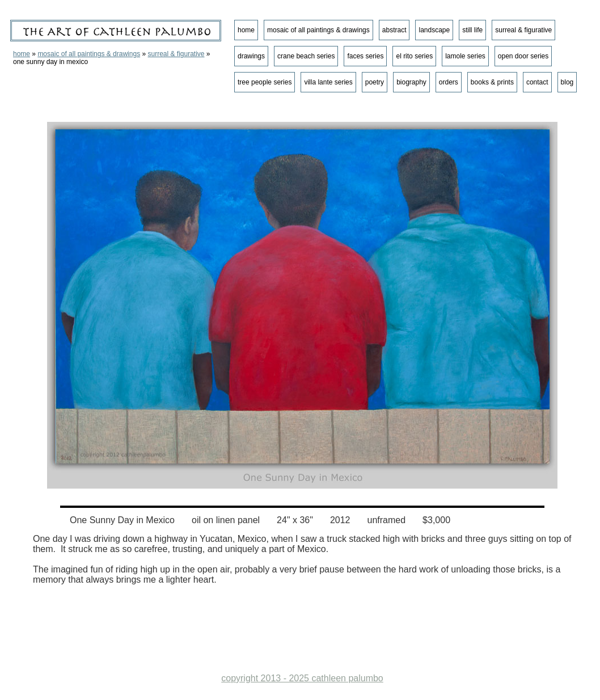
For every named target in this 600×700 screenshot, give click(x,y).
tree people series (265, 82)
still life (472, 30)
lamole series (465, 56)
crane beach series (306, 56)
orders (449, 82)
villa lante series (328, 82)
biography (411, 82)
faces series (365, 56)
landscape (434, 30)
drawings (251, 56)
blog (567, 82)
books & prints (492, 82)
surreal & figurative (176, 54)
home (22, 54)
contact (537, 82)
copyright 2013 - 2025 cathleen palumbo (302, 678)
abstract (394, 30)
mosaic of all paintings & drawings (89, 54)
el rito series (414, 56)
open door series (523, 56)
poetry (375, 82)
